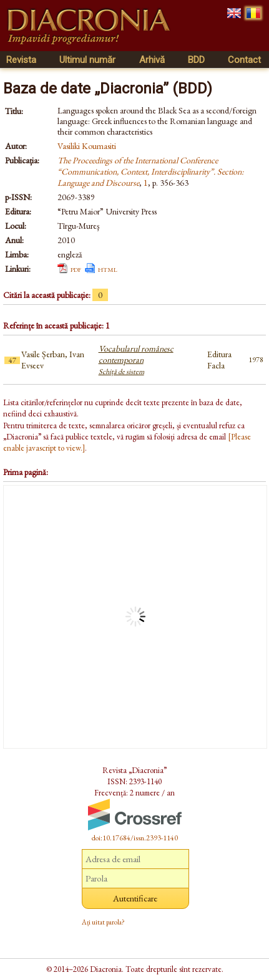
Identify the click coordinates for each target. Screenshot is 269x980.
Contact (244, 60)
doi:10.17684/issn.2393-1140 (135, 838)
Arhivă (152, 60)
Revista (21, 60)
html (108, 269)
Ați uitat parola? (103, 922)
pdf (76, 269)
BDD (196, 60)
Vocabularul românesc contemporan (136, 360)
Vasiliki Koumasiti (87, 146)
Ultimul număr (87, 60)
